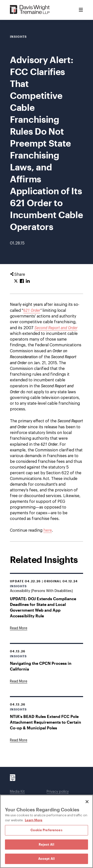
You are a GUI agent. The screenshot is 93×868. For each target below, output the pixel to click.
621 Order (32, 310)
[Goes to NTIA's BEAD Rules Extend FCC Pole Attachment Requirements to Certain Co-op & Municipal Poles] (19, 740)
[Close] (87, 802)
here (48, 530)
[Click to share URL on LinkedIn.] (28, 281)
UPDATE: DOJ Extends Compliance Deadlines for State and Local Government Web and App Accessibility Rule (43, 607)
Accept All (46, 859)
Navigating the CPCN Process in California (41, 666)
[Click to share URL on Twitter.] (16, 281)
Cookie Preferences (46, 830)
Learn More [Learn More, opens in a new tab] (34, 820)
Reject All (46, 844)
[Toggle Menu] (81, 10)
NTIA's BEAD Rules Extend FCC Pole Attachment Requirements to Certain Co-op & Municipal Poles (46, 722)
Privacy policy (58, 792)
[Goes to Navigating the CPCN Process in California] (19, 681)
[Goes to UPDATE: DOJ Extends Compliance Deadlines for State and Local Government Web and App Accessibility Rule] (19, 628)
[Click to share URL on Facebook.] (22, 281)
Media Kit (17, 792)
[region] (46, 831)
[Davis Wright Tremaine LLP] (30, 10)
